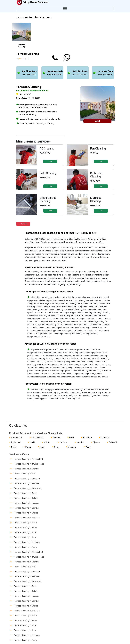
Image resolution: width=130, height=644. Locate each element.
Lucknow (64, 442)
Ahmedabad (17, 438)
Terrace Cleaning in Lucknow (27, 503)
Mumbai (80, 442)
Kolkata (47, 442)
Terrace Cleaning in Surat (25, 537)
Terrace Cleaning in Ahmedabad (28, 459)
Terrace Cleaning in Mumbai (27, 508)
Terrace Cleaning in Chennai (27, 469)
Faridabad (87, 438)
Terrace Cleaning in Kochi (25, 493)
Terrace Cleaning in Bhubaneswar (29, 464)
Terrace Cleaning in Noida (25, 523)
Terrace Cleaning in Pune (25, 532)
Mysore (96, 442)
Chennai (57, 438)
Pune (42, 447)
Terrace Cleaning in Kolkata (26, 498)
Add (50, 162)
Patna (28, 447)
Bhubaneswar (38, 438)
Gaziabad (105, 438)
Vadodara (72, 447)
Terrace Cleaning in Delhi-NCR (27, 518)
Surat (56, 447)
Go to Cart (23, 224)
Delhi (72, 438)
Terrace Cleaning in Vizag (25, 547)
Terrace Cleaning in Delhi (25, 474)
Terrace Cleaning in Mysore (26, 513)
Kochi (32, 442)
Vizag (88, 447)
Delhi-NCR (113, 442)
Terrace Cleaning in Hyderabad (28, 488)
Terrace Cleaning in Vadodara (27, 542)
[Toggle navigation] (65, 9)
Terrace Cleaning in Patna (26, 528)
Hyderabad (16, 442)
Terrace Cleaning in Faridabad (27, 479)
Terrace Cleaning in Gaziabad (27, 483)
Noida (14, 447)
